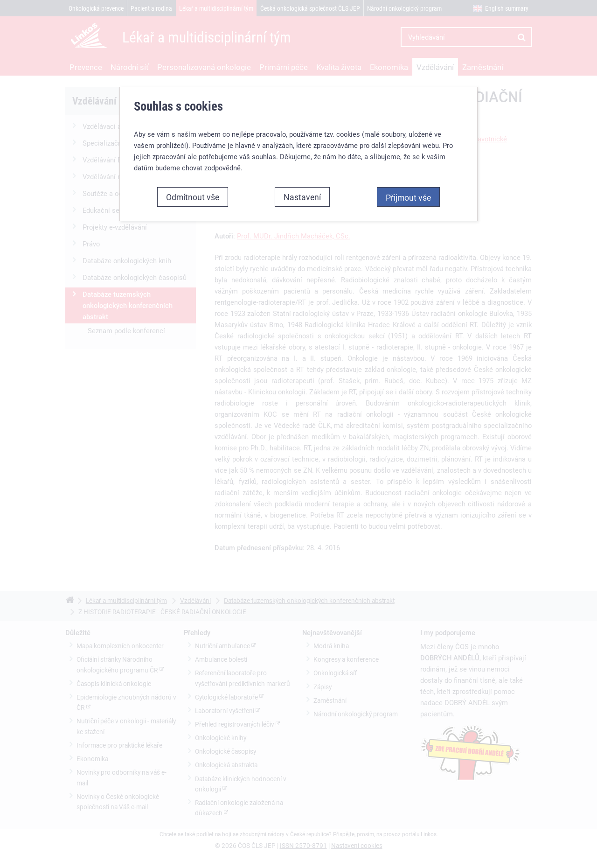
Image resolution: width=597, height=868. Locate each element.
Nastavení (302, 191)
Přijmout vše (408, 191)
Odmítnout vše (193, 191)
